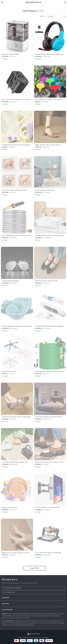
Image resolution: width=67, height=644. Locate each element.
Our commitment (8, 621)
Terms (35, 638)
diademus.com (7, 614)
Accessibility (45, 638)
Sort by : (43, 16)
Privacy (39, 638)
